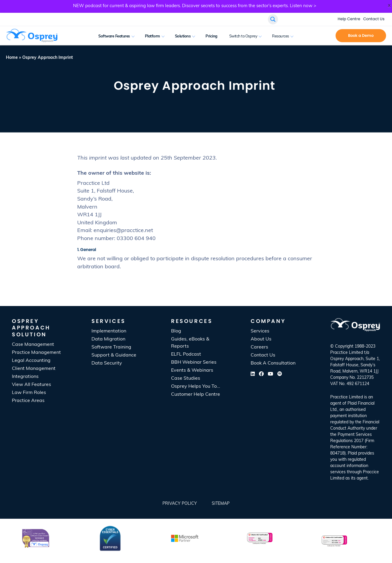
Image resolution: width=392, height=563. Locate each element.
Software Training (111, 347)
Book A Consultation (273, 363)
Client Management (34, 369)
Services (260, 331)
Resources (280, 36)
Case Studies (186, 379)
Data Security (107, 363)
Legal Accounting (31, 361)
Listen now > (303, 6)
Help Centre (349, 19)
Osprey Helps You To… (196, 387)
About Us (261, 339)
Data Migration (108, 339)
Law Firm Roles (29, 393)
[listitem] (355, 438)
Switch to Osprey (243, 36)
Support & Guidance (114, 355)
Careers (259, 347)
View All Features (31, 385)
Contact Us (374, 19)
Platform (152, 36)
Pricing (211, 36)
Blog (176, 331)
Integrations (25, 377)
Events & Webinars (192, 370)
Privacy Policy (180, 504)
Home (12, 58)
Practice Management (36, 353)
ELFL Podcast (186, 354)
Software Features (114, 36)
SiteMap (221, 504)
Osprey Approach (347, 359)
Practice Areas (28, 401)
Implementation (109, 331)
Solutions (183, 36)
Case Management (33, 345)
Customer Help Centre (196, 395)
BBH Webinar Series (194, 362)
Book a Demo (361, 36)
